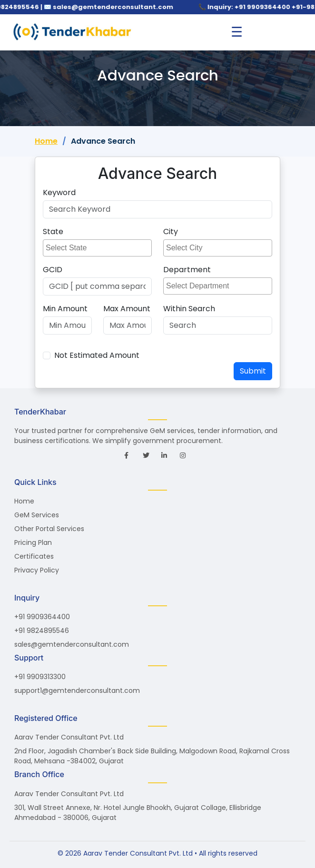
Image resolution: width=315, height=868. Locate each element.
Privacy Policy (37, 570)
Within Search (189, 309)
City (171, 232)
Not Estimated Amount (97, 355)
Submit (253, 371)
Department (187, 270)
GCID (53, 270)
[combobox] (97, 248)
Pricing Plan (33, 542)
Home (46, 141)
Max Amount (127, 309)
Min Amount (65, 309)
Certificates (34, 556)
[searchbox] (98, 248)
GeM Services (37, 515)
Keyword (59, 192)
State (53, 232)
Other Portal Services (49, 529)
